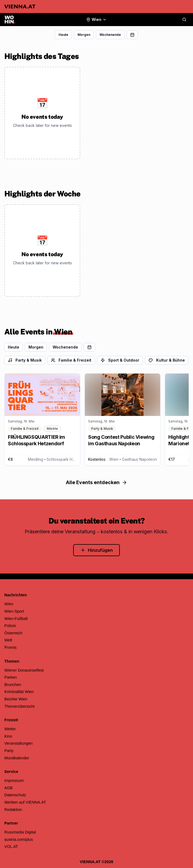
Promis (10, 647)
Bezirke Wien (16, 699)
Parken (11, 677)
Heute (63, 35)
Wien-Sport (14, 611)
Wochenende (110, 35)
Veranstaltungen (18, 743)
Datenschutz (15, 795)
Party (9, 751)
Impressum (14, 781)
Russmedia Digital (20, 832)
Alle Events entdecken (97, 482)
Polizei (10, 626)
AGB (9, 788)
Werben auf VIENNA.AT (25, 802)
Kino (8, 736)
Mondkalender (17, 758)
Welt (8, 640)
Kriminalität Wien (19, 692)
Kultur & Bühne (167, 360)
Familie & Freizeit (71, 360)
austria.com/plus (19, 839)
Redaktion (13, 810)
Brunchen (13, 685)
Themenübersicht (20, 706)
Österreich (13, 633)
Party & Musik (25, 360)
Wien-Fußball (16, 619)
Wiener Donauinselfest (24, 670)
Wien (9, 604)
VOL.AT (11, 847)
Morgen (84, 35)
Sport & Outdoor (120, 360)
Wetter (10, 729)
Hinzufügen (97, 550)
